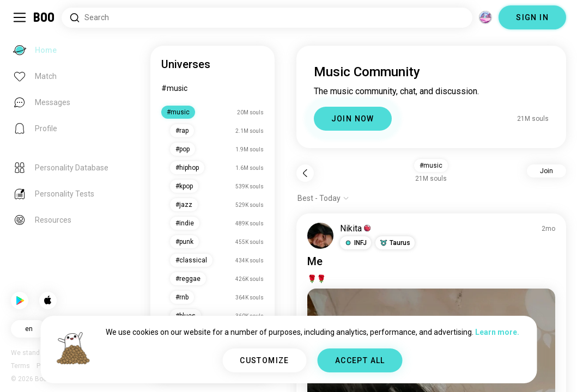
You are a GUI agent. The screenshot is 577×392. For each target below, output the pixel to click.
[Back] (305, 173)
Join (546, 171)
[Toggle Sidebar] (20, 17)
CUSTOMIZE (265, 360)
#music (174, 88)
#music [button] (431, 166)
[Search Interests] (267, 18)
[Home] (44, 17)
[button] (356, 243)
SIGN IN (532, 17)
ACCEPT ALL (360, 360)
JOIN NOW (353, 119)
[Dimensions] (485, 17)
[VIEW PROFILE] (320, 236)
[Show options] (323, 198)
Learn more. (497, 332)
